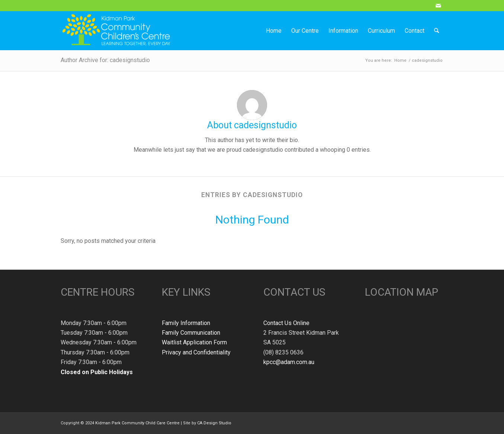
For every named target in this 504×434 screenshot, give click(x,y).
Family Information (186, 323)
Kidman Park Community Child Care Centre (137, 423)
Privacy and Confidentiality (196, 352)
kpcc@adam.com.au (289, 362)
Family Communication (191, 333)
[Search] (436, 31)
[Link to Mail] (438, 6)
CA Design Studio (214, 423)
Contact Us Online (286, 323)
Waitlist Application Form (194, 342)
